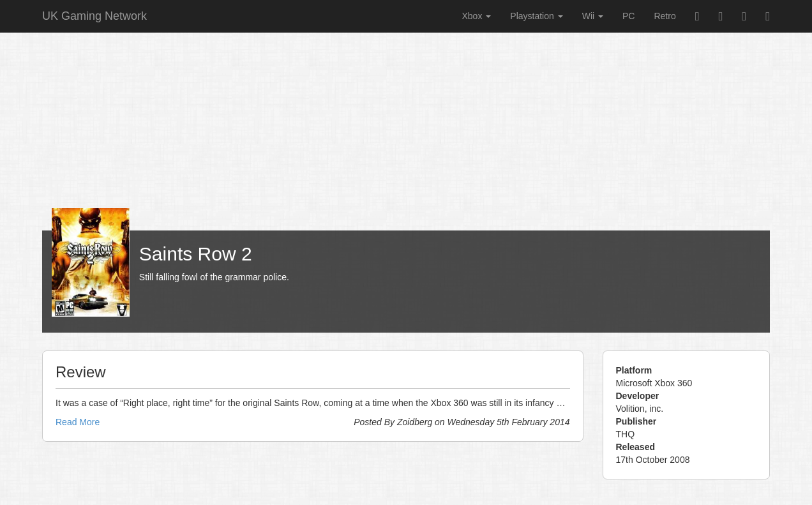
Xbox (476, 16)
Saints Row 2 (196, 254)
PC (628, 16)
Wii (593, 16)
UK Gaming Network (94, 16)
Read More (78, 422)
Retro (665, 16)
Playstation (536, 16)
